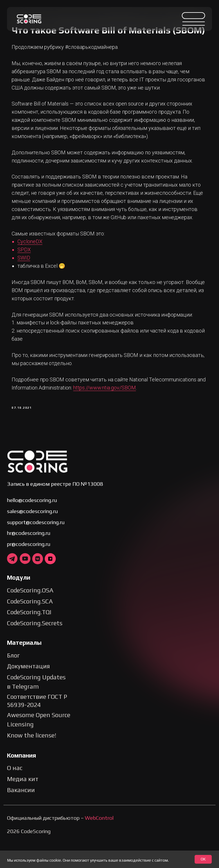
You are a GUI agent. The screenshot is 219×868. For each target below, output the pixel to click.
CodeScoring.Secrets (35, 649)
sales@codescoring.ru (32, 537)
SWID (29, 281)
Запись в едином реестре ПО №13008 (55, 510)
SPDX (29, 273)
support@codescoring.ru (36, 548)
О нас (15, 794)
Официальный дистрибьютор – (60, 844)
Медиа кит (23, 805)
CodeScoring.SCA (30, 627)
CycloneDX (35, 264)
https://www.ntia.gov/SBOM (119, 410)
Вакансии (21, 816)
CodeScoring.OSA (30, 616)
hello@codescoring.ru (32, 526)
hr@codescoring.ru (29, 559)
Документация (28, 692)
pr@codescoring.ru (29, 570)
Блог (13, 681)
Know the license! (32, 761)
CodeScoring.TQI (29, 638)
